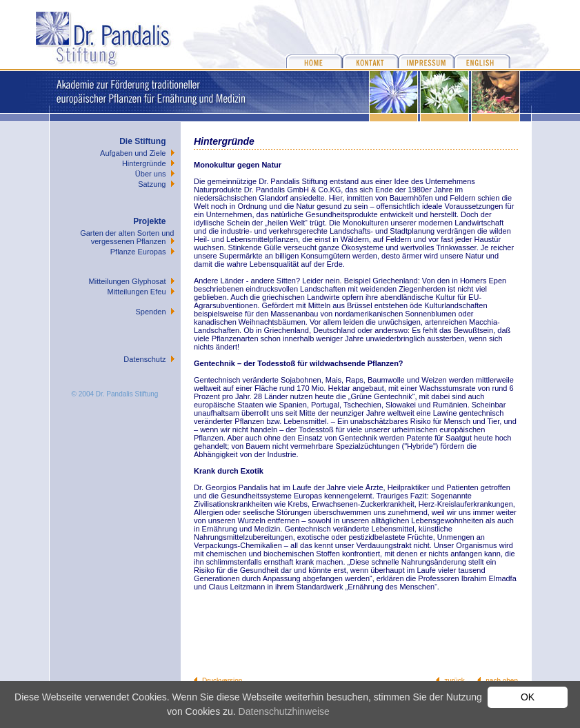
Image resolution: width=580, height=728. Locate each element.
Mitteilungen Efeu (137, 292)
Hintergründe (144, 163)
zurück (454, 681)
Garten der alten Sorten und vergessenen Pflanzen (127, 237)
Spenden (150, 312)
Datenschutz (144, 359)
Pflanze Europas (138, 252)
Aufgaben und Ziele (133, 153)
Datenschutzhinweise (284, 711)
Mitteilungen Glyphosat (128, 281)
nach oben (502, 681)
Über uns (151, 174)
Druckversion (222, 681)
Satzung (152, 184)
